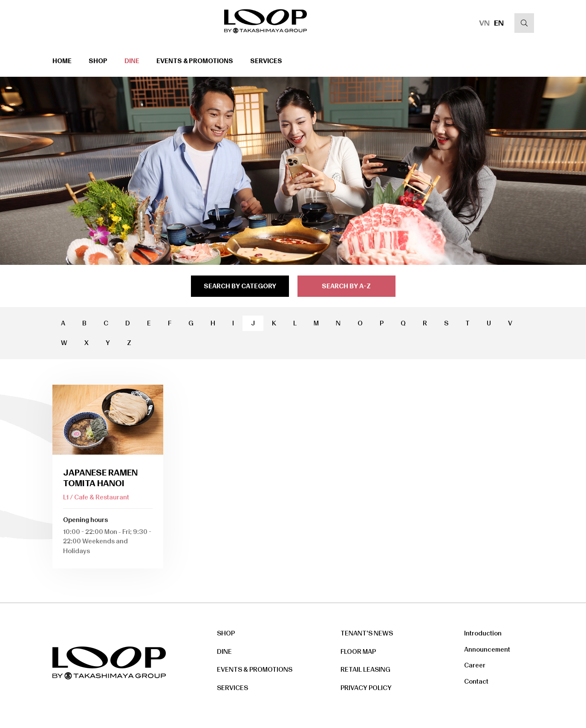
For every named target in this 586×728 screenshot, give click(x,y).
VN (484, 23)
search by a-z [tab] (346, 286)
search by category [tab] (240, 286)
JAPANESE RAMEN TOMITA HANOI (100, 478)
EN (499, 23)
